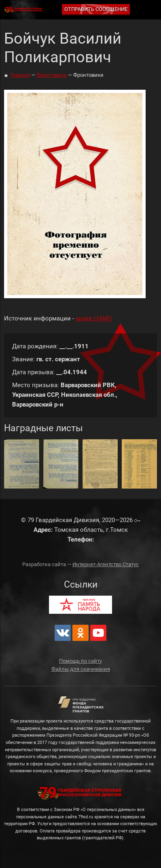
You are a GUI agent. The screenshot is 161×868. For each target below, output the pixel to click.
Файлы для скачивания (81, 669)
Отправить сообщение (96, 9)
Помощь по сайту (80, 661)
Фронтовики (52, 75)
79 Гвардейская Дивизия (24, 10)
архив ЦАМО (94, 318)
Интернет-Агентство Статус (106, 564)
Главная (20, 75)
